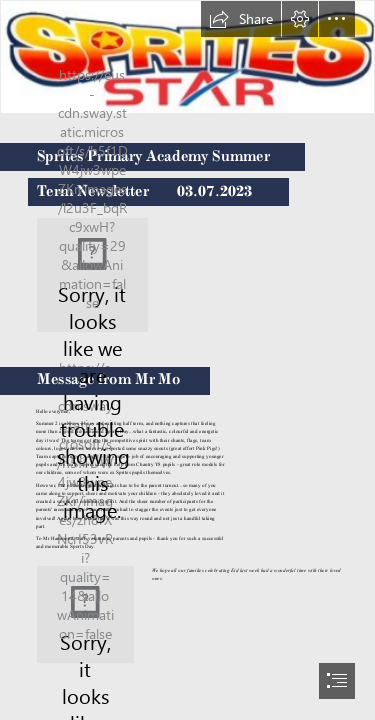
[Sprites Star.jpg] (187, 57)
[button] (241, 19)
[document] (187, 360)
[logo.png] (92, 275)
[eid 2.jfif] (85, 614)
